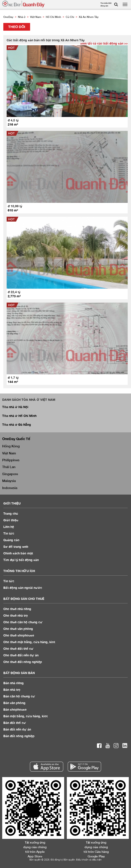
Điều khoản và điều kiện (89, 860)
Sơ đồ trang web (16, 547)
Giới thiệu (11, 520)
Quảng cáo (11, 540)
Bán (13, 683)
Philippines (11, 460)
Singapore (10, 474)
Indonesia (10, 488)
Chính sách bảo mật (18, 553)
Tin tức (9, 533)
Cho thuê (17, 609)
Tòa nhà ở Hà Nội (15, 407)
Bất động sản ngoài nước (23, 588)
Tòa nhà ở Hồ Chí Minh (19, 416)
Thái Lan (9, 467)
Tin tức (9, 581)
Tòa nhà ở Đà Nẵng (17, 425)
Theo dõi (17, 27)
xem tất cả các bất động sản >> (104, 43)
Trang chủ (11, 513)
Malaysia (9, 481)
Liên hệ (9, 527)
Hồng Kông (11, 446)
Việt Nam (9, 453)
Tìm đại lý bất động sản (21, 560)
